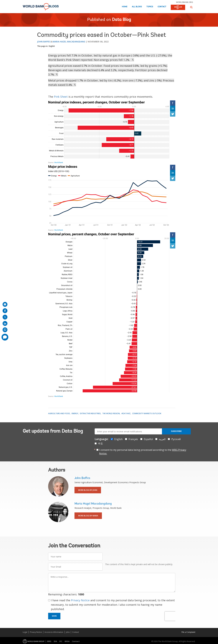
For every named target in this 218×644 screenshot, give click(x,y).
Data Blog (121, 20)
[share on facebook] (5, 311)
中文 (101, 444)
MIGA (67, 641)
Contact (162, 7)
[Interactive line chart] (112, 198)
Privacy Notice (80, 600)
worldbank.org (185, 2)
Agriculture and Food (59, 413)
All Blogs (137, 7)
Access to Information (54, 632)
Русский (176, 439)
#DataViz (126, 413)
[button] (191, 7)
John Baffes (44, 42)
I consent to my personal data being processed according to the (143, 452)
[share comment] (5, 337)
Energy (75, 413)
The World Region (111, 413)
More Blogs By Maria (88, 516)
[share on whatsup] (5, 330)
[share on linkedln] (5, 323)
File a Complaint (188, 632)
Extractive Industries (90, 413)
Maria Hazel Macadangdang (69, 42)
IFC (61, 641)
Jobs (68, 632)
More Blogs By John (88, 490)
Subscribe (176, 431)
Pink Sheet (61, 97)
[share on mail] (5, 304)
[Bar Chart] (112, 132)
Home (125, 7)
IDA (55, 641)
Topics (150, 7)
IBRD (49, 641)
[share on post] (5, 317)
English (52, 46)
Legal (25, 632)
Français (133, 439)
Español (148, 439)
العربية (162, 439)
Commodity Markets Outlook (147, 413)
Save (54, 616)
